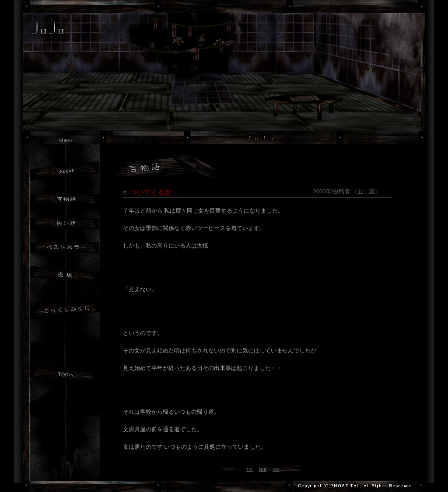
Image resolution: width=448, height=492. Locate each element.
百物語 (65, 199)
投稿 (65, 277)
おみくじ (65, 311)
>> (276, 469)
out (262, 469)
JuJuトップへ (65, 376)
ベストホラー (65, 247)
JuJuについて (65, 171)
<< (250, 469)
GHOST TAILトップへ (66, 465)
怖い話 (65, 223)
